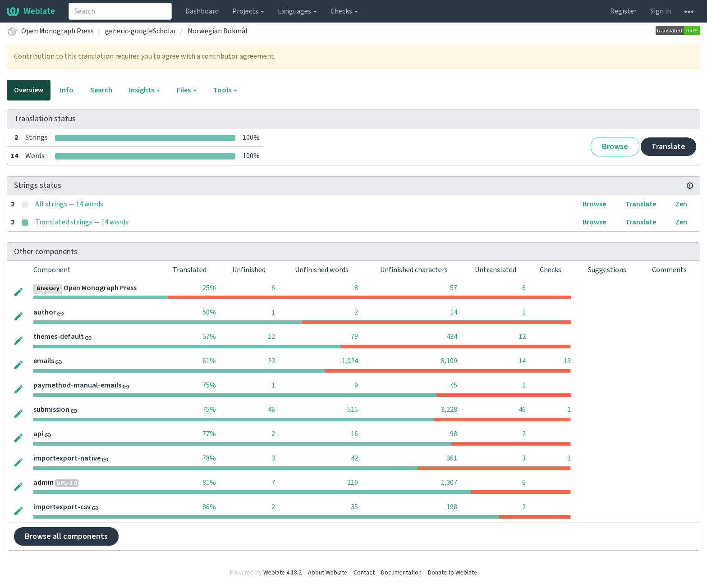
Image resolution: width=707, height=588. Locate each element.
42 (354, 458)
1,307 (449, 483)
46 (271, 410)
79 (354, 337)
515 (353, 410)
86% (209, 507)
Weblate (31, 11)
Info (67, 90)
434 (452, 337)
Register (623, 11)
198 (452, 507)
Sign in (661, 11)
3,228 (449, 410)
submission (51, 410)
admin (44, 483)
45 (454, 385)
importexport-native (67, 458)
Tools (225, 90)
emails (44, 361)
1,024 (350, 361)
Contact (364, 573)
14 (454, 312)
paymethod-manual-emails (77, 385)
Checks (344, 11)
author (45, 312)
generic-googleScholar (141, 31)
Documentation (401, 573)
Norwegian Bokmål (218, 31)
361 (452, 458)
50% (209, 312)
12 (271, 337)
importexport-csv (62, 507)
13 (567, 361)
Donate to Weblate (452, 573)
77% (209, 434)
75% (209, 385)
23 (271, 361)
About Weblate (328, 573)
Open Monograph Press (57, 31)
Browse (615, 147)
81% (209, 483)
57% (209, 337)
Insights (145, 90)
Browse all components (66, 536)
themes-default (59, 337)
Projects (248, 11)
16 (354, 434)
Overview (29, 90)
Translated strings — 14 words (82, 222)
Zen (681, 204)
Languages (297, 11)
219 (353, 483)
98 (454, 434)
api (38, 434)
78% (209, 458)
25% (209, 288)
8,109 (449, 361)
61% (209, 361)
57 (454, 288)
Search (101, 90)
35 (354, 507)
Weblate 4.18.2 (282, 573)
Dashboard (202, 11)
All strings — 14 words (69, 204)
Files (187, 90)
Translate (668, 147)
